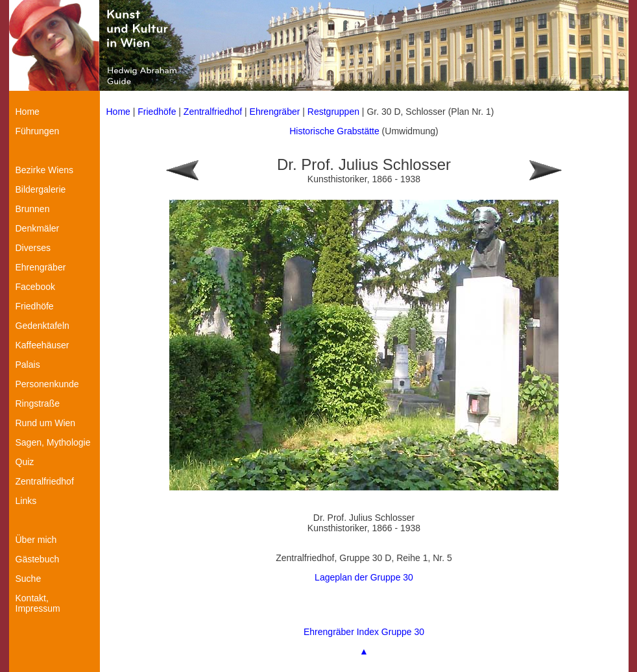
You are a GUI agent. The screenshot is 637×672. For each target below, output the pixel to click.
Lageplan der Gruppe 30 (364, 577)
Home (118, 112)
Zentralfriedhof (213, 112)
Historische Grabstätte (334, 131)
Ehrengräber (275, 112)
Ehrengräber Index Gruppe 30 (364, 632)
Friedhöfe (157, 112)
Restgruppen (333, 112)
